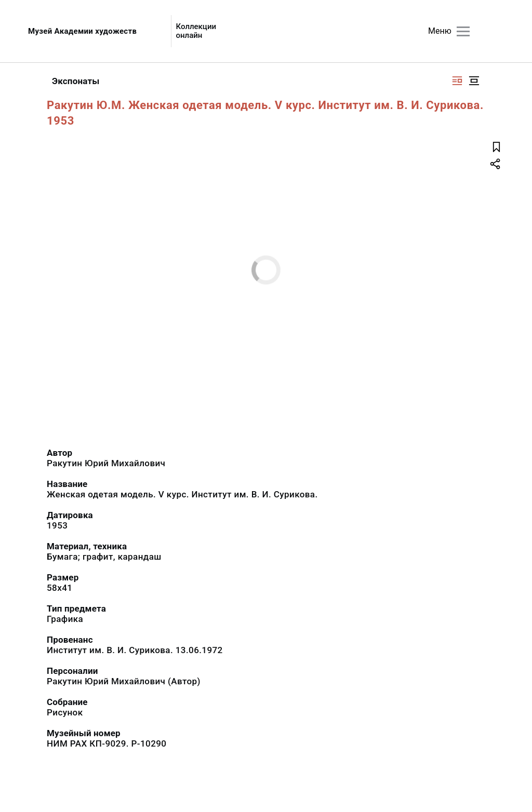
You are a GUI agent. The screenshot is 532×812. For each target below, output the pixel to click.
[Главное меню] (463, 31)
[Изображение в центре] (474, 81)
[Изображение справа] (457, 81)
